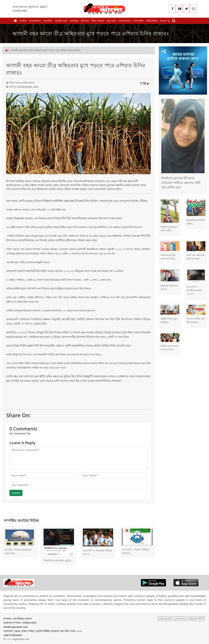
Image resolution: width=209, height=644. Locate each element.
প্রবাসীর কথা (61, 21)
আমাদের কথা (165, 619)
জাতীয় (23, 21)
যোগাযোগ (180, 619)
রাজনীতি (48, 21)
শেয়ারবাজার (125, 21)
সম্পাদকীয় (138, 21)
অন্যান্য (165, 21)
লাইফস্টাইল (152, 21)
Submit (16, 493)
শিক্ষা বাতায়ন (98, 21)
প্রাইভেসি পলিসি (196, 619)
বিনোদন (85, 21)
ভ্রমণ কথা (111, 21)
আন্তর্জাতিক (35, 21)
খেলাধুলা (74, 21)
